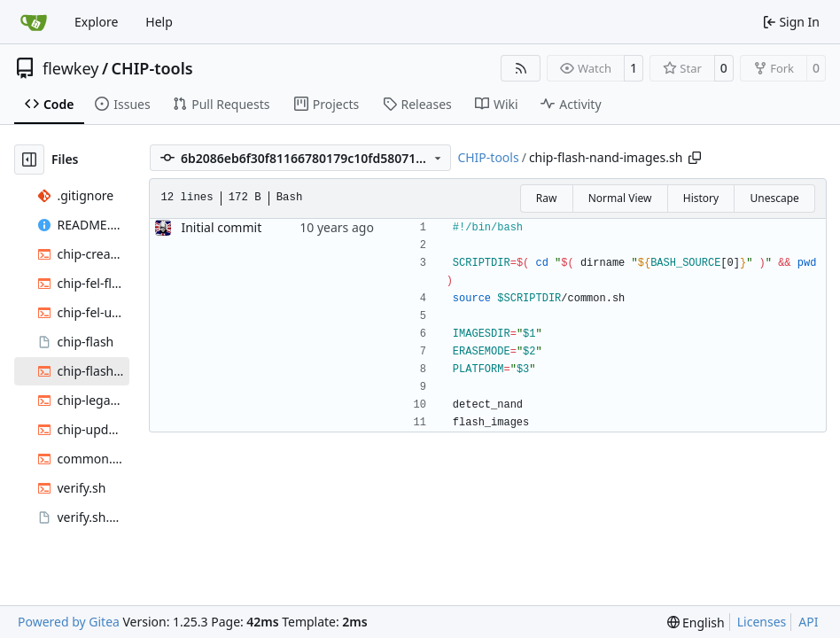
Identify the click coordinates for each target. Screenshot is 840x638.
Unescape (774, 198)
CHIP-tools (152, 68)
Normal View (620, 198)
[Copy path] (695, 158)
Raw (547, 198)
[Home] (34, 22)
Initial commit (221, 227)
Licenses (762, 622)
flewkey (70, 68)
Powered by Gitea (69, 622)
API (808, 622)
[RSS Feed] (521, 68)
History (701, 198)
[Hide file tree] (29, 159)
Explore (96, 22)
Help (159, 22)
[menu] (696, 622)
